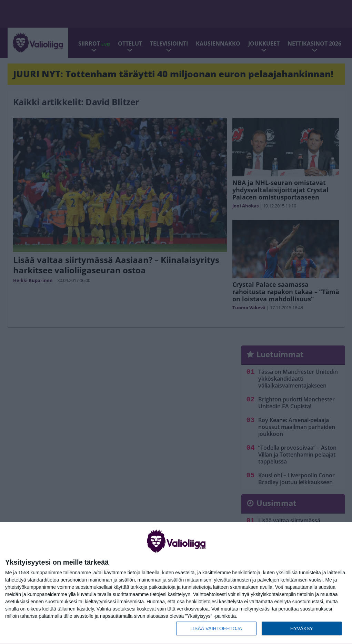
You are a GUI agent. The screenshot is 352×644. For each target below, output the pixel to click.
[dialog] (176, 583)
